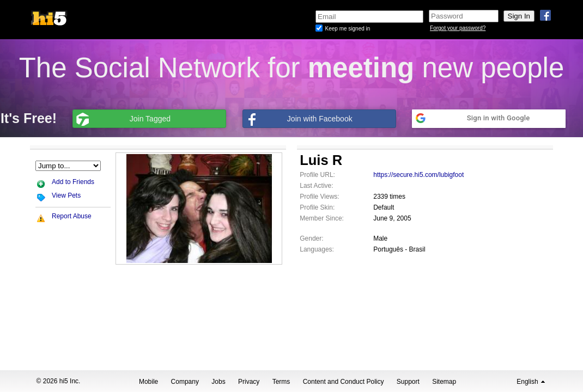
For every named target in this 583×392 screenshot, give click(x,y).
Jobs (218, 382)
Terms (281, 382)
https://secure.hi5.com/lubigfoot (418, 175)
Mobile (148, 382)
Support (408, 382)
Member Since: (322, 218)
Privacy (249, 382)
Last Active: (316, 186)
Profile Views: (319, 197)
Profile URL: (317, 175)
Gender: (311, 238)
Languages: (317, 249)
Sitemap (444, 382)
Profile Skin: (317, 207)
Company (185, 382)
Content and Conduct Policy (344, 382)
